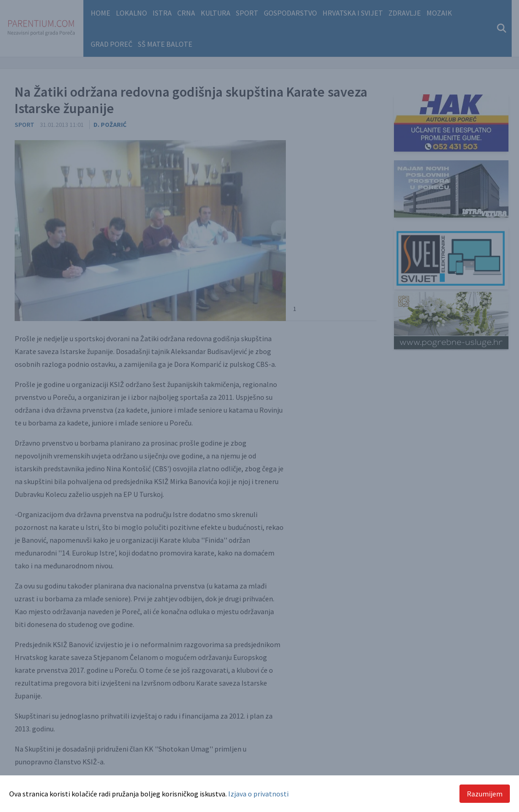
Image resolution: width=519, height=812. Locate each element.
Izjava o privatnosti (258, 794)
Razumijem (485, 794)
